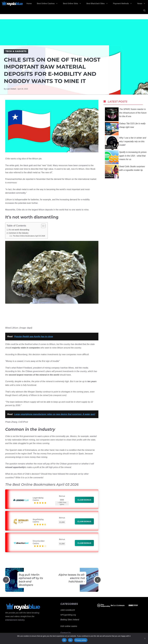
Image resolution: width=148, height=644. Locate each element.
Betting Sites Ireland (70, 620)
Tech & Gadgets (16, 51)
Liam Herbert (11, 89)
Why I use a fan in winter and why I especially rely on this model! (125, 143)
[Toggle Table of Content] (42, 226)
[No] (145, 638)
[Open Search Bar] (144, 11)
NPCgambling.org (68, 615)
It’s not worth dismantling (19, 230)
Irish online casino (69, 626)
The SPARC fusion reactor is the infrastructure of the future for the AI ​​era (126, 114)
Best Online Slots (73, 4)
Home (29, 3)
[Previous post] (6, 580)
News (143, 4)
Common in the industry (18, 233)
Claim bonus (84, 500)
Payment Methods (124, 4)
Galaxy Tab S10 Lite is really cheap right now (125, 129)
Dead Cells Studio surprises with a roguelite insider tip (125, 172)
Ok (64, 640)
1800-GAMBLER (68, 610)
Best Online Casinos (49, 4)
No (70, 640)
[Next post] (98, 580)
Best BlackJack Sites (98, 4)
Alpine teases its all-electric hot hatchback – (72, 578)
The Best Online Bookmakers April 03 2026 (29, 236)
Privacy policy (81, 640)
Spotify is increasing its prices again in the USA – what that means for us (126, 157)
